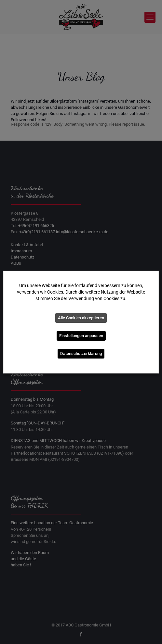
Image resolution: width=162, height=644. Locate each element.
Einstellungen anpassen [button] (81, 336)
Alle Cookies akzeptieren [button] (81, 318)
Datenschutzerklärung (81, 354)
